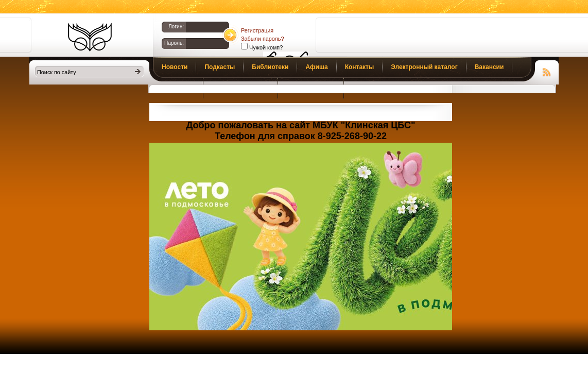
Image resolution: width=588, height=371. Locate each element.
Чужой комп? (265, 47)
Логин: (176, 27)
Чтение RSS (547, 71)
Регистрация (257, 30)
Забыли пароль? (262, 39)
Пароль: (174, 43)
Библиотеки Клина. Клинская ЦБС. (90, 37)
